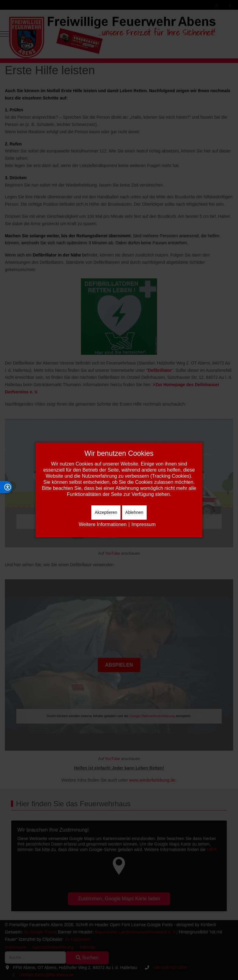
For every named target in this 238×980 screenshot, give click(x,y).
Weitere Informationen (103, 524)
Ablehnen (134, 512)
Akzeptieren (106, 512)
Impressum (143, 524)
